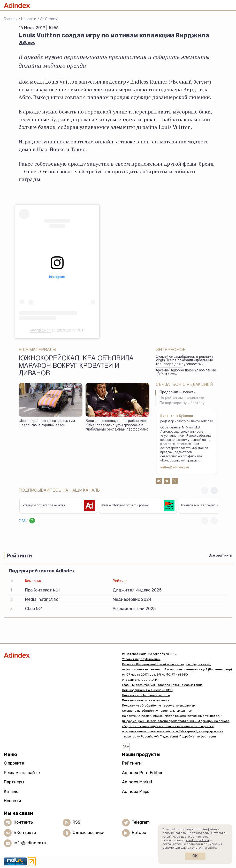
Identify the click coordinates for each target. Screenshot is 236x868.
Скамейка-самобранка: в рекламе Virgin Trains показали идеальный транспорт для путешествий (185, 361)
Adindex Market (137, 782)
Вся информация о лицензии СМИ (147, 690)
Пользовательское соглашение (146, 700)
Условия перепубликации (141, 659)
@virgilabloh (40, 330)
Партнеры (14, 782)
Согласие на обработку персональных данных (157, 711)
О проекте (14, 763)
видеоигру (116, 82)
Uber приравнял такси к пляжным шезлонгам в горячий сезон (47, 423)
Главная (11, 19)
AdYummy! (49, 19)
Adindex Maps (136, 792)
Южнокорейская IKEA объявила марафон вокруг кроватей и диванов (76, 367)
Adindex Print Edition (143, 773)
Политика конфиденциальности (146, 695)
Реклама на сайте (22, 773)
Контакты (24, 822)
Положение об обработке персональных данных (159, 705)
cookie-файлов (198, 840)
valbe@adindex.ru (175, 468)
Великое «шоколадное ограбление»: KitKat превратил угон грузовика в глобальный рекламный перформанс (117, 425)
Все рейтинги (220, 555)
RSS (77, 822)
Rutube (139, 833)
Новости (29, 19)
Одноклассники (89, 833)
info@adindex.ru (30, 843)
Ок (195, 856)
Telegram (141, 822)
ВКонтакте (25, 833)
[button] (214, 490)
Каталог (12, 792)
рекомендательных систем (182, 848)
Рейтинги (132, 763)
